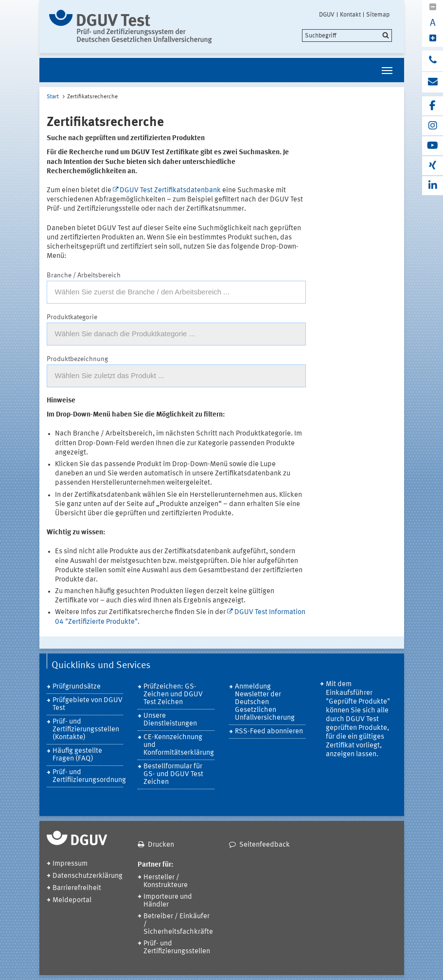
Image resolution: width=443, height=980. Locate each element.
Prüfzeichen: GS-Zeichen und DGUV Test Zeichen (173, 695)
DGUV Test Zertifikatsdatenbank (170, 191)
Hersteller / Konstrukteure (166, 881)
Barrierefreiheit (77, 888)
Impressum (70, 864)
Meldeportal (72, 900)
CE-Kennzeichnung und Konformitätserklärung (179, 745)
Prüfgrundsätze (77, 687)
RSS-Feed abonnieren (269, 732)
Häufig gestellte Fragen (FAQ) (77, 755)
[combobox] (176, 292)
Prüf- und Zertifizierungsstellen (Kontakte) (86, 730)
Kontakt (350, 15)
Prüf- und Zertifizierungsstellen (177, 948)
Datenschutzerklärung (88, 876)
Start (53, 97)
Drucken (161, 845)
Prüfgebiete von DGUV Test (88, 704)
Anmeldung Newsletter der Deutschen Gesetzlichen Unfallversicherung (265, 702)
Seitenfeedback (265, 845)
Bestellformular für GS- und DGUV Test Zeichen (173, 774)
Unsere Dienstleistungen (170, 720)
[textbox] (176, 292)
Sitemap (378, 15)
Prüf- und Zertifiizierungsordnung (88, 776)
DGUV (327, 15)
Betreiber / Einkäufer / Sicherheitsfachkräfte (178, 924)
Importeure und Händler (168, 901)
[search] (347, 36)
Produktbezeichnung (77, 359)
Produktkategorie (72, 317)
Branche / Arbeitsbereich (84, 275)
